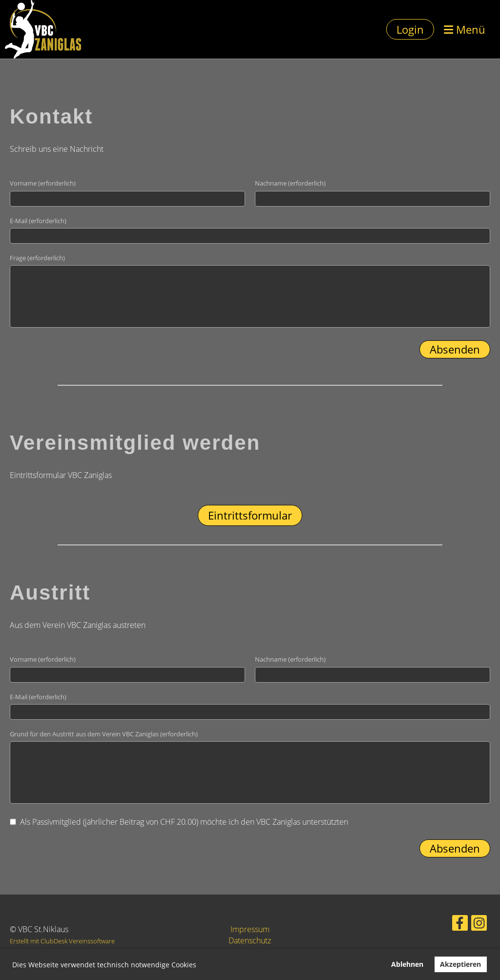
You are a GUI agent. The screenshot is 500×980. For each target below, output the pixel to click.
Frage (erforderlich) (37, 258)
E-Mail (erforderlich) (38, 221)
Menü (465, 29)
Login (410, 29)
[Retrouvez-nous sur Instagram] (470, 924)
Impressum (250, 929)
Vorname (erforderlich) (43, 183)
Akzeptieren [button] (460, 964)
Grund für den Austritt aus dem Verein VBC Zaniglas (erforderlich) (104, 734)
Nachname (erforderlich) (290, 183)
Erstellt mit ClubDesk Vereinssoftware (62, 941)
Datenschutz (250, 940)
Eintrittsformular (250, 515)
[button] (200, 966)
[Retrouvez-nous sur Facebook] (454, 924)
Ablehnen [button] (407, 964)
